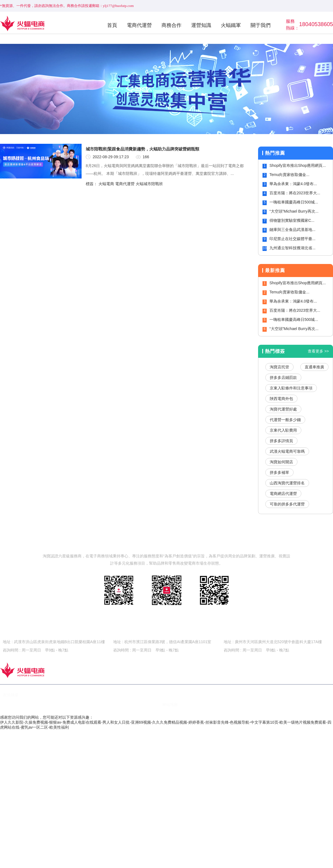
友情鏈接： (12, 695)
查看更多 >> (318, 351)
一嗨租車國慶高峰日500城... (294, 202)
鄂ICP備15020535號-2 (70, 705)
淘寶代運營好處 (283, 409)
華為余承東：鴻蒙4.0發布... (293, 184)
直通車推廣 (314, 367)
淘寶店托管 (279, 367)
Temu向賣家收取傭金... (289, 175)
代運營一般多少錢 (285, 420)
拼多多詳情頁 (281, 441)
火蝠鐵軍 (231, 25)
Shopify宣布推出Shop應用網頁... (298, 165)
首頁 (112, 25)
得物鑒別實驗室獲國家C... (292, 220)
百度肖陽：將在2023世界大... (295, 193)
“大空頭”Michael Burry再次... (294, 211)
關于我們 (261, 25)
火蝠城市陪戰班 (149, 184)
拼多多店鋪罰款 (283, 378)
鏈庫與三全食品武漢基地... (292, 230)
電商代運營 (139, 25)
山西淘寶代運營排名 (287, 483)
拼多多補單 (279, 472)
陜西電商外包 (281, 399)
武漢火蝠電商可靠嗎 (287, 451)
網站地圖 (170, 705)
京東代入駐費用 (283, 430)
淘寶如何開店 (281, 462)
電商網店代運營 (283, 494)
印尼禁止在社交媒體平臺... (292, 239)
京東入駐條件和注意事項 (291, 388)
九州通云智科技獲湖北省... (292, 248)
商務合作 (171, 25)
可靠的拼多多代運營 (287, 504)
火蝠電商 (106, 184)
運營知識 (201, 25)
